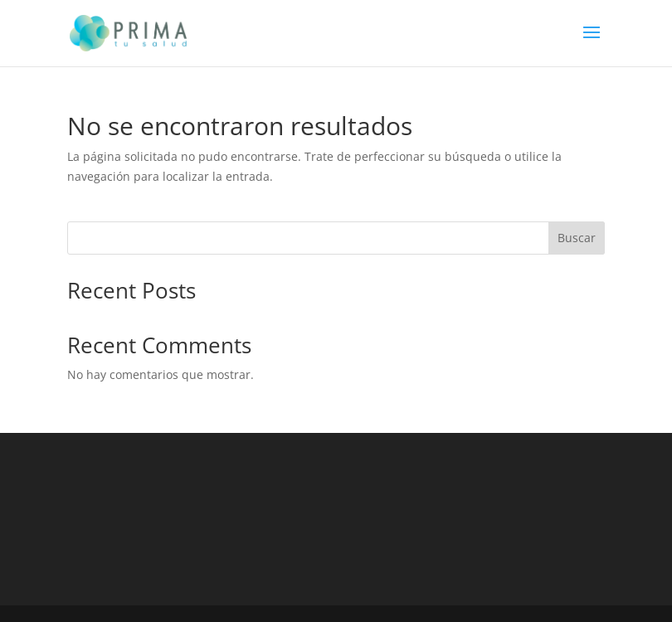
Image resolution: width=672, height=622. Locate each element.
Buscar (577, 238)
